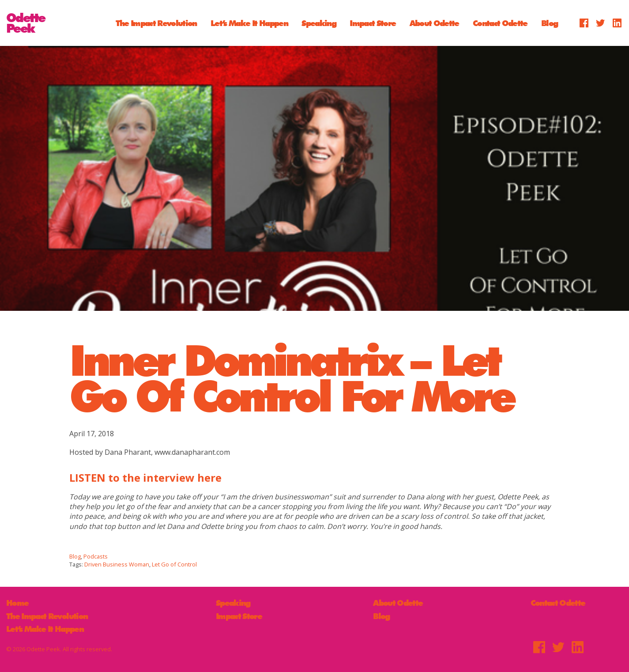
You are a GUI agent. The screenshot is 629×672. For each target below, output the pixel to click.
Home (17, 603)
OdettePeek (26, 23)
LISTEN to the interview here (145, 478)
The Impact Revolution (156, 23)
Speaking (319, 23)
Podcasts (96, 556)
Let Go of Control (174, 564)
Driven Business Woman (117, 564)
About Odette (434, 23)
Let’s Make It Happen (249, 23)
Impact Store (373, 23)
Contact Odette (500, 23)
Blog (549, 23)
